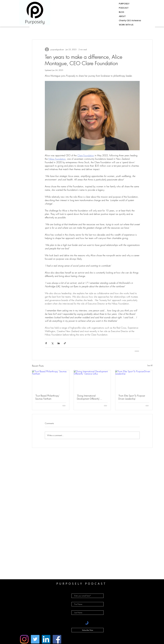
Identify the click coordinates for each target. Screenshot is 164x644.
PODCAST (124, 8)
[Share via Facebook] (46, 343)
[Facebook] (57, 639)
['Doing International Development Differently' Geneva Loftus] (92, 381)
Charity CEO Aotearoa (130, 20)
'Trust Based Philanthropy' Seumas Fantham (47, 397)
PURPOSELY (124, 4)
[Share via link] (65, 343)
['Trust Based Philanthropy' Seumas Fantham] (51, 381)
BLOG (122, 12)
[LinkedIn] (46, 639)
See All (150, 365)
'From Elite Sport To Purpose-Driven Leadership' (132, 397)
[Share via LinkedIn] (59, 343)
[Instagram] (24, 639)
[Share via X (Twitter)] (52, 343)
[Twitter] (35, 639)
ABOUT (122, 16)
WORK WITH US (126, 25)
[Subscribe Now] (88, 630)
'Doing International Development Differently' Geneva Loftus (88, 397)
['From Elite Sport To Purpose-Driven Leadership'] (134, 381)
